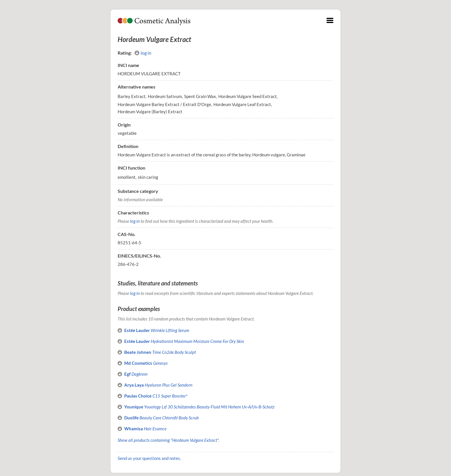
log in (143, 53)
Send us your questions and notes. (149, 458)
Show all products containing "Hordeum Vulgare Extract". (169, 440)
